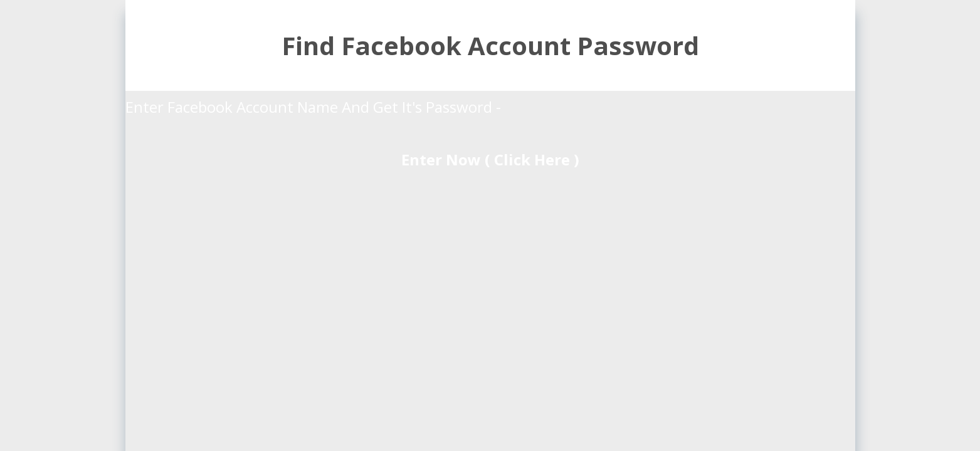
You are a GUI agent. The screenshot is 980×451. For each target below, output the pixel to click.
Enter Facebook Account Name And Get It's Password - (315, 107)
